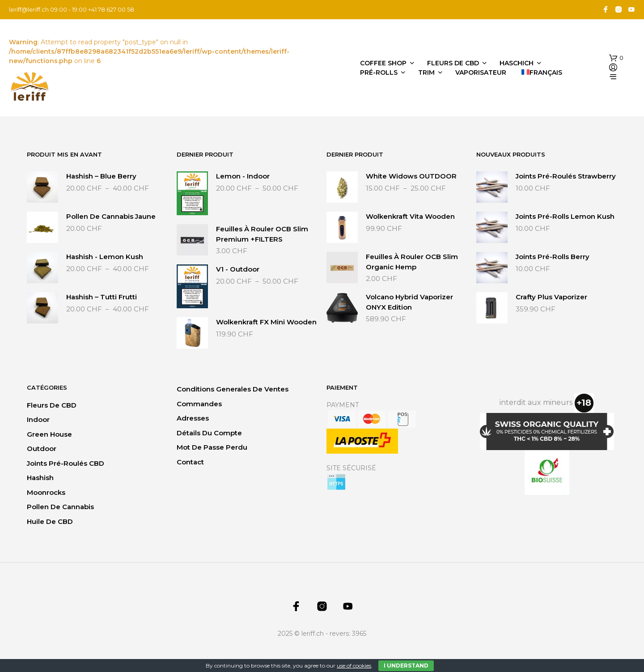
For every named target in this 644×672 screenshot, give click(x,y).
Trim (426, 72)
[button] (616, 58)
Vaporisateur (481, 72)
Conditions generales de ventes (233, 389)
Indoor (38, 419)
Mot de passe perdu (212, 447)
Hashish (40, 478)
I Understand (406, 666)
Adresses (193, 418)
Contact (190, 462)
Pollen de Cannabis (60, 507)
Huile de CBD (50, 521)
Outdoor (42, 449)
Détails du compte (209, 433)
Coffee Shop (383, 63)
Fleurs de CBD (453, 63)
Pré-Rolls (379, 72)
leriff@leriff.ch (29, 9)
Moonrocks (46, 492)
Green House (49, 434)
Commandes (199, 404)
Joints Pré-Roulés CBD (66, 463)
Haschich (517, 63)
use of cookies (354, 666)
